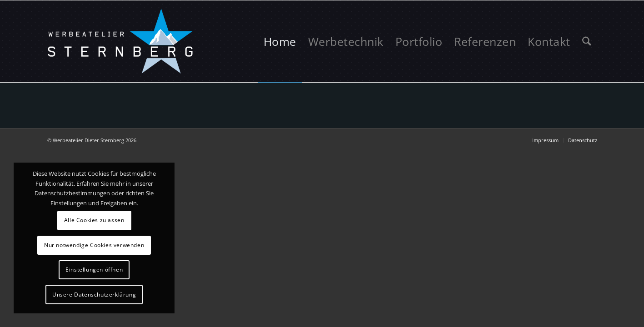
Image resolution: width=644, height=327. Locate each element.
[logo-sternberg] (121, 41)
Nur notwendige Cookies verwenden (94, 245)
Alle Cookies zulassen (94, 220)
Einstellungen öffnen (94, 270)
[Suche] (587, 41)
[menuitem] (280, 41)
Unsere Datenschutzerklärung (94, 295)
